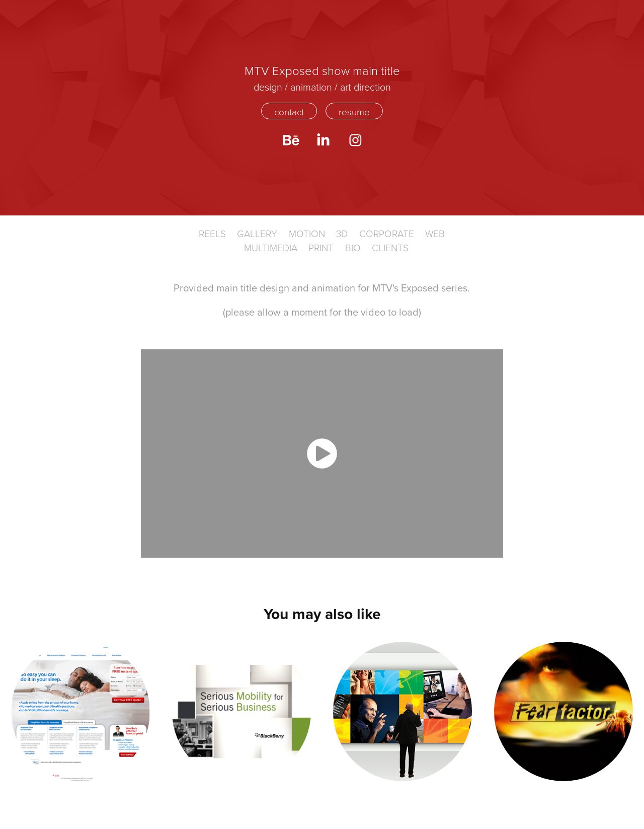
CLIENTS (390, 247)
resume (354, 111)
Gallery (257, 233)
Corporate (387, 233)
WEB (435, 233)
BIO (353, 247)
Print (321, 247)
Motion (307, 233)
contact (289, 111)
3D (342, 233)
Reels (212, 233)
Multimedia (271, 247)
